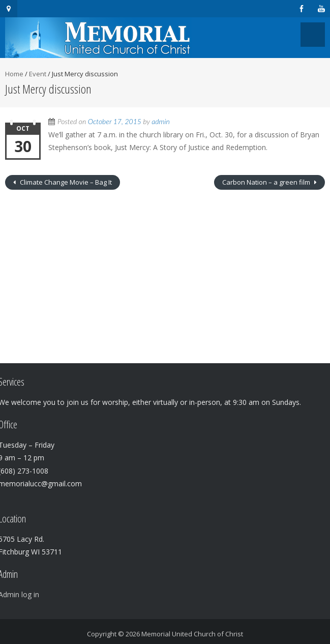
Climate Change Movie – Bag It (65, 182)
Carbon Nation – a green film (267, 182)
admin (160, 121)
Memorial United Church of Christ (192, 634)
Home (14, 74)
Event (38, 74)
